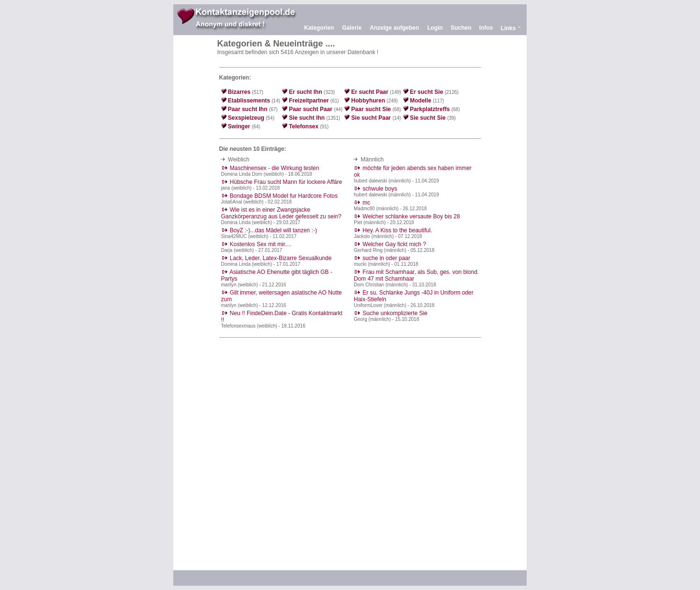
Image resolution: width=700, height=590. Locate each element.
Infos (486, 28)
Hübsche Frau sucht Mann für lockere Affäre (286, 182)
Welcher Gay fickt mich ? (394, 244)
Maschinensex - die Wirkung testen (275, 168)
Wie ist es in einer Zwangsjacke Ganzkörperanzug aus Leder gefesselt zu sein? (282, 213)
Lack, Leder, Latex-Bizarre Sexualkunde (281, 258)
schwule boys (380, 189)
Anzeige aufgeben (394, 28)
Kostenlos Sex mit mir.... (261, 244)
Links (508, 28)
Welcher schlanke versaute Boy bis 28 (411, 216)
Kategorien (319, 28)
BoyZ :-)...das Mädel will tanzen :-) (273, 230)
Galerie (352, 28)
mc (366, 203)
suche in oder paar (386, 258)
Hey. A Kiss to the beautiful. (397, 230)
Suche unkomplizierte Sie (395, 313)
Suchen (461, 28)
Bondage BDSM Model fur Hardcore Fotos (284, 196)
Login (435, 28)
